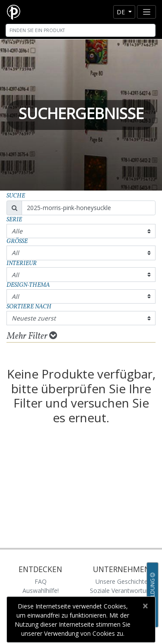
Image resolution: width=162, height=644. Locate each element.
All (15, 253)
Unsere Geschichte (122, 581)
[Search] (81, 30)
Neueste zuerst (34, 318)
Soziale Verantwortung (121, 591)
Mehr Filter (32, 336)
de (122, 12)
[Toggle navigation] (146, 12)
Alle (17, 231)
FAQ (41, 581)
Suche (16, 196)
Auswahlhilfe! (41, 591)
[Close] (145, 606)
